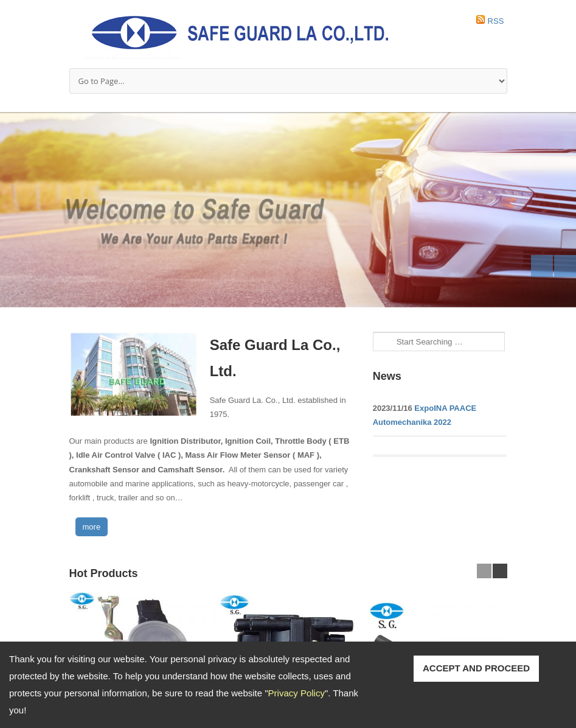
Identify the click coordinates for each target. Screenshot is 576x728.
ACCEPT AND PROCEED (476, 668)
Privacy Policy (297, 693)
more (92, 527)
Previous (542, 266)
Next (565, 266)
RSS (496, 21)
